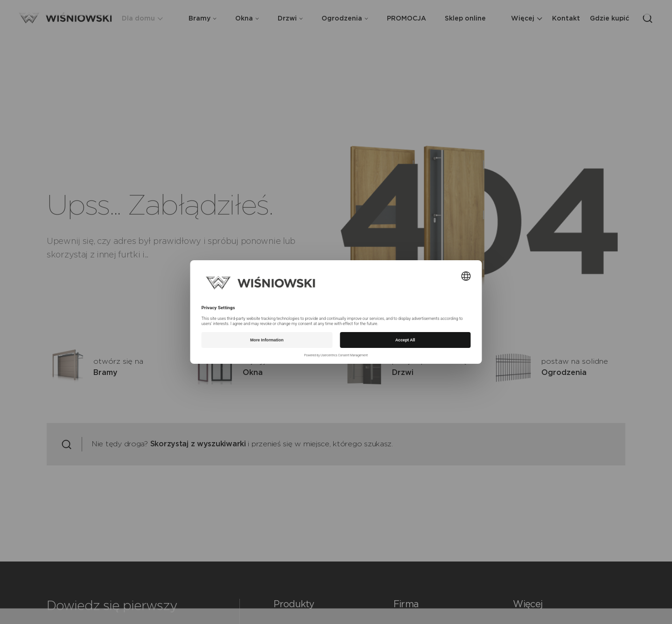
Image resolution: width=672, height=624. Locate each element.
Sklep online (465, 19)
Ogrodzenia (345, 19)
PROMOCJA (406, 19)
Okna (247, 19)
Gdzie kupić (609, 19)
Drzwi (290, 19)
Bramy (203, 19)
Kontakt (566, 19)
